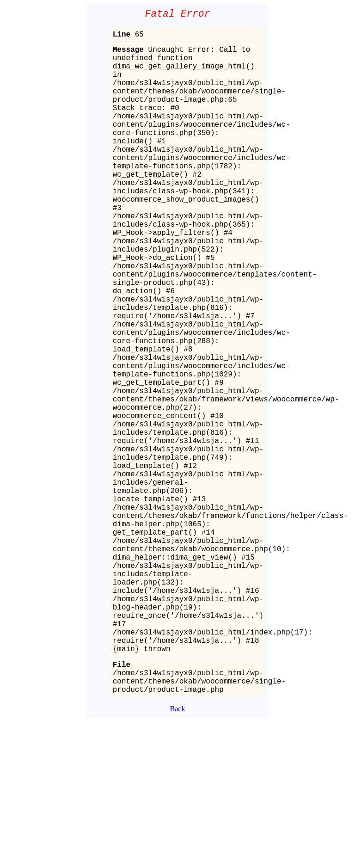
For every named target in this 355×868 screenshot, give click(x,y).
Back (178, 855)
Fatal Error (178, 15)
